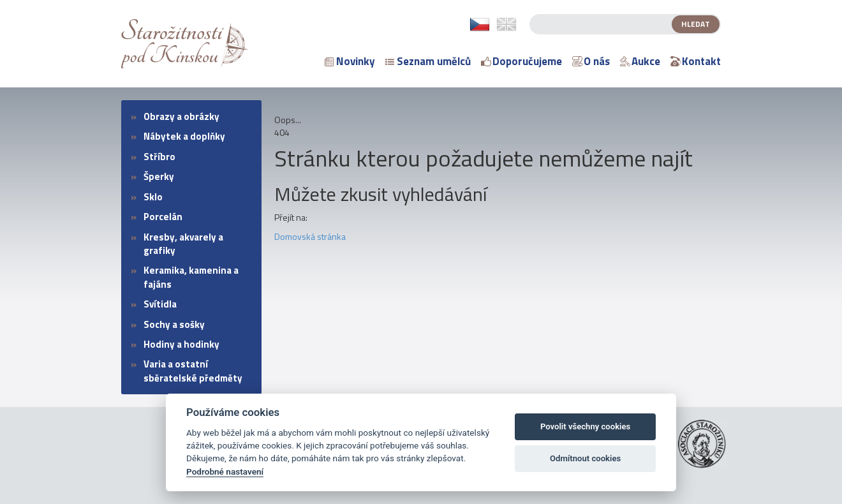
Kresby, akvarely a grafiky (183, 244)
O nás (591, 61)
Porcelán (163, 217)
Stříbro (159, 157)
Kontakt (696, 61)
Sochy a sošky (174, 324)
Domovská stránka (310, 236)
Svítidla (160, 304)
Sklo (153, 197)
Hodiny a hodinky (181, 344)
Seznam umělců (428, 61)
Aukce (640, 61)
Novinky (350, 61)
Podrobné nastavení (225, 471)
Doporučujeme (521, 61)
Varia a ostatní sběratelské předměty (193, 371)
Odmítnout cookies (585, 458)
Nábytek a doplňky (184, 136)
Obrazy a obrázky (181, 116)
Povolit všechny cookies (585, 426)
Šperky (159, 176)
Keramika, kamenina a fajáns (191, 277)
